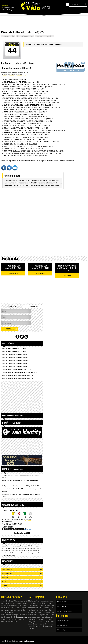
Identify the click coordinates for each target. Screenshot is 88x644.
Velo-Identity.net (62, 630)
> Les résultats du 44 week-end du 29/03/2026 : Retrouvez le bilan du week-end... (33, 183)
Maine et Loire (7, 573)
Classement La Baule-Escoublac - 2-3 (14, 74)
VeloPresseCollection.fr (64, 611)
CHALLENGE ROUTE (71, 70)
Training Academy (8, 8)
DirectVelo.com (62, 602)
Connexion (33, 306)
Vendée (4, 585)
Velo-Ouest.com (62, 606)
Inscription (11, 306)
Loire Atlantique (7, 569)
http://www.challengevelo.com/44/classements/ (57, 161)
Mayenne (5, 577)
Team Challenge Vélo (9, 10)
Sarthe (4, 581)
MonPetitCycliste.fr (63, 621)
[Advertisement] (44, 23)
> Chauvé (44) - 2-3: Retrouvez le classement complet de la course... (32, 185)
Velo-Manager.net (62, 625)
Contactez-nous (8, 612)
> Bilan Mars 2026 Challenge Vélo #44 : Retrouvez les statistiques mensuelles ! (32, 180)
